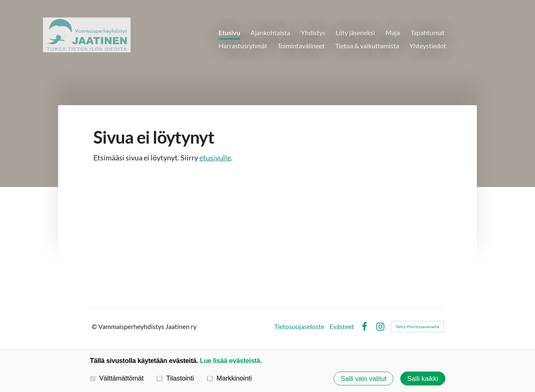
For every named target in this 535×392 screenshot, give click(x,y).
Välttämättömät (117, 378)
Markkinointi (229, 378)
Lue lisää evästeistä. (231, 360)
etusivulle (215, 158)
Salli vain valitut (364, 378)
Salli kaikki (423, 378)
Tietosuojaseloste (299, 327)
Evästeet (342, 327)
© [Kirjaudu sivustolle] (95, 326)
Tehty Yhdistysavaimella (417, 327)
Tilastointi (175, 378)
